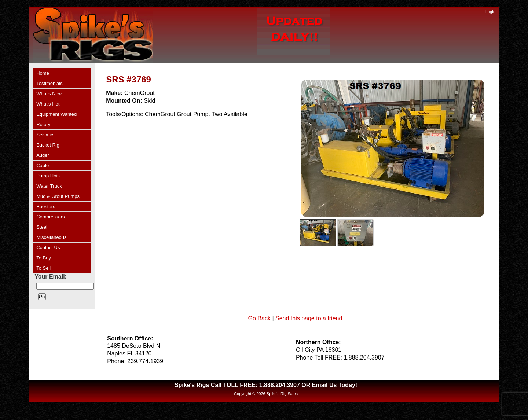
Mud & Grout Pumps (58, 196)
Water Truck (49, 186)
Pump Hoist (49, 176)
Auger (43, 155)
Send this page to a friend (309, 318)
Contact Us (48, 248)
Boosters (46, 207)
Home (43, 73)
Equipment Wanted (56, 114)
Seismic (45, 135)
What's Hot (48, 104)
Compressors (50, 217)
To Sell (43, 268)
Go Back (259, 318)
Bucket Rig (48, 145)
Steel (42, 227)
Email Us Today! (335, 385)
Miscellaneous (51, 237)
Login (490, 12)
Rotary (43, 124)
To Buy (44, 258)
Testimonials (49, 83)
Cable (43, 165)
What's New (49, 94)
